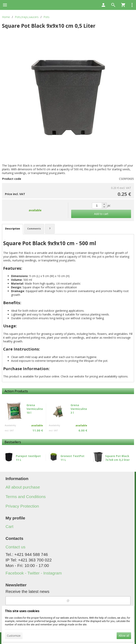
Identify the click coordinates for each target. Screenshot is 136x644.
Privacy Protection (22, 506)
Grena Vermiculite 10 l (35, 409)
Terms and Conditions (26, 497)
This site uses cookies (22, 611)
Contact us (15, 547)
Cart (9, 526)
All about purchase (23, 487)
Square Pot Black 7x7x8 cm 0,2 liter (117, 458)
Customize (14, 636)
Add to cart (101, 214)
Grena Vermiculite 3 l (79, 409)
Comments (34, 229)
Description (13, 229)
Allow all (124, 636)
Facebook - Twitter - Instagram (34, 573)
